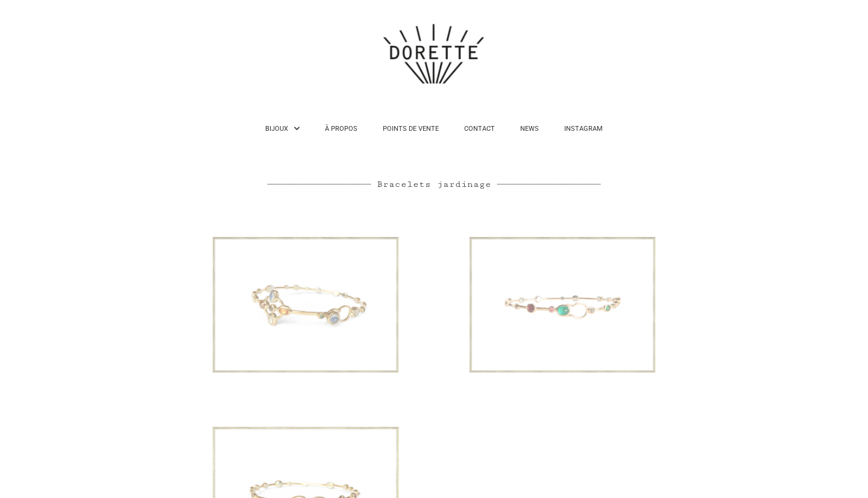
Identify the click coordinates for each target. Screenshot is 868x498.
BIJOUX (282, 129)
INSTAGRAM (583, 129)
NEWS (530, 129)
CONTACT (480, 129)
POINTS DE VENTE (411, 129)
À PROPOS (341, 129)
